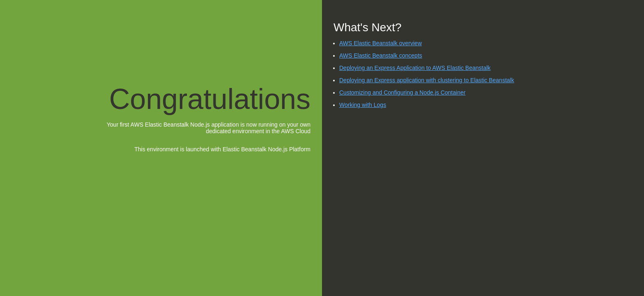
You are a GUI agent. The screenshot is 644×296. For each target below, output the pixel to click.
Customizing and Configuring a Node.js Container (402, 92)
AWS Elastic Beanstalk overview (381, 43)
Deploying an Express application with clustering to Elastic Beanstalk (427, 80)
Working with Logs (363, 105)
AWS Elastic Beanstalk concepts (381, 55)
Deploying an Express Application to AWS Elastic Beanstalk (415, 68)
